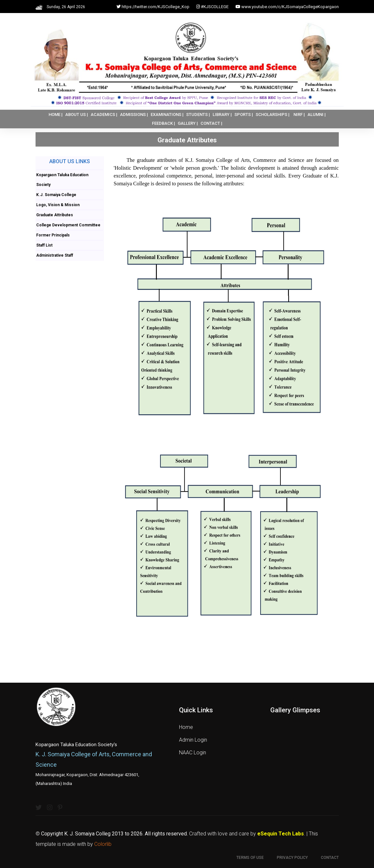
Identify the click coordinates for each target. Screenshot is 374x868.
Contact (330, 858)
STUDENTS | (198, 114)
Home (186, 727)
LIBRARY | (222, 114)
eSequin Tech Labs (281, 834)
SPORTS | (244, 114)
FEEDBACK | (164, 123)
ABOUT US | (77, 114)
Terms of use (250, 858)
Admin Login (193, 740)
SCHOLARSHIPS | (273, 114)
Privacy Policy (292, 858)
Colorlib (103, 844)
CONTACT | (211, 123)
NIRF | (299, 114)
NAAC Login (193, 753)
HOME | (56, 114)
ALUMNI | (317, 114)
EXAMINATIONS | (167, 114)
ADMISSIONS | (134, 114)
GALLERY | (188, 123)
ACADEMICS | (104, 114)
